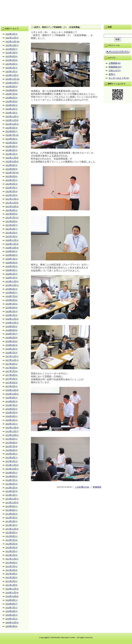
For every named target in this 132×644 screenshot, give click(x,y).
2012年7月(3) (12, 540)
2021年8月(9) (12, 214)
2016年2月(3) (12, 420)
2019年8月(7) (12, 293)
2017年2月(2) (12, 386)
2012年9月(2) (12, 533)
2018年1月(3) (12, 353)
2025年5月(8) (12, 60)
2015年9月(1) (12, 439)
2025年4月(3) (12, 64)
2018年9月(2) (12, 327)
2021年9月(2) (12, 210)
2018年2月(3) (12, 349)
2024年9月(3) (12, 87)
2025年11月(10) (13, 42)
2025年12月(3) (12, 38)
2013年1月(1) (12, 525)
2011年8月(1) (11, 563)
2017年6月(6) (12, 375)
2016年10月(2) (12, 394)
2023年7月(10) (12, 135)
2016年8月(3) (12, 401)
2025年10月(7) (12, 45)
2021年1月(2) (12, 236)
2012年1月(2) (12, 555)
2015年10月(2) (12, 435)
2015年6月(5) (12, 450)
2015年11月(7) (12, 431)
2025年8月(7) (12, 49)
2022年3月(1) (12, 188)
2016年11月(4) (12, 390)
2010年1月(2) (12, 619)
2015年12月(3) (12, 428)
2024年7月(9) (12, 94)
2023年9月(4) (12, 128)
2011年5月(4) (11, 570)
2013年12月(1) (12, 499)
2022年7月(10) (12, 173)
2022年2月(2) (12, 191)
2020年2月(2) (12, 274)
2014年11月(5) (12, 465)
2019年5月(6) (12, 304)
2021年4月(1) (12, 229)
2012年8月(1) (12, 536)
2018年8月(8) (12, 330)
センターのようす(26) (119, 78)
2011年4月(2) (11, 574)
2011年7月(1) (11, 566)
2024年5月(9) (12, 101)
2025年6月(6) (12, 56)
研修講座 (97, 487)
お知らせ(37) (115, 71)
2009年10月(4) (12, 623)
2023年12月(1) (12, 117)
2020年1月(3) (12, 278)
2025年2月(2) (12, 68)
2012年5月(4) (12, 548)
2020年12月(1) (12, 240)
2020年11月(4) (12, 244)
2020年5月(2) (12, 266)
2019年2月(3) (12, 311)
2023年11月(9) (12, 120)
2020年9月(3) (12, 251)
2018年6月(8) (12, 338)
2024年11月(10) (13, 79)
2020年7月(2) (12, 259)
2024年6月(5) (12, 98)
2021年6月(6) (12, 221)
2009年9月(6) (12, 626)
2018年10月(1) (12, 323)
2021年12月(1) (12, 199)
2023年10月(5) (12, 124)
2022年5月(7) (12, 180)
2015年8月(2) (12, 443)
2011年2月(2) (11, 581)
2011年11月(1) (12, 559)
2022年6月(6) (12, 176)
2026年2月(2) (12, 34)
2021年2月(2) (12, 233)
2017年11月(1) (12, 356)
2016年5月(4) (12, 413)
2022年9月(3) (12, 165)
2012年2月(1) (12, 551)
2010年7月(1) (12, 608)
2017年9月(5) (12, 364)
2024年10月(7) (12, 83)
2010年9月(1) (12, 600)
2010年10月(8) (12, 596)
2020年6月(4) (12, 263)
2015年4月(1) (12, 458)
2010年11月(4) (12, 593)
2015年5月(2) (12, 454)
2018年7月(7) (12, 334)
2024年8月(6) (12, 90)
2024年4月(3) (12, 105)
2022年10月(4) (12, 162)
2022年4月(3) (12, 184)
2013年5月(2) (12, 518)
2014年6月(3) (12, 484)
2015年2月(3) (12, 461)
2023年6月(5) (12, 139)
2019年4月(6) (12, 308)
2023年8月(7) (12, 131)
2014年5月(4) (12, 488)
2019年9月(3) (12, 289)
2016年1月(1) (12, 424)
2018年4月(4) (12, 345)
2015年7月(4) (12, 446)
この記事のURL (82, 487)
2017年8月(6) (12, 368)
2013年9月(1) (12, 506)
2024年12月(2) (12, 75)
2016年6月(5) (12, 409)
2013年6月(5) (12, 514)
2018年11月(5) (12, 319)
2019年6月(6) (12, 300)
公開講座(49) (115, 63)
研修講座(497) (115, 67)
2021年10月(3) (12, 207)
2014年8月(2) (12, 476)
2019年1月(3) (12, 315)
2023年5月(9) (12, 143)
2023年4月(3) (12, 146)
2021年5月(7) (12, 225)
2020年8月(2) (12, 255)
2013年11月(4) (12, 503)
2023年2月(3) (12, 150)
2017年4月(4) (12, 383)
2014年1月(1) (12, 495)
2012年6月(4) (12, 544)
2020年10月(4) (12, 248)
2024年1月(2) (12, 113)
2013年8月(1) (12, 510)
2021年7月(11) (12, 218)
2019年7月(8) (12, 296)
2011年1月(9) (11, 585)
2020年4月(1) (12, 270)
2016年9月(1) (12, 398)
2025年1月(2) (12, 72)
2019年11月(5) (12, 281)
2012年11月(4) (12, 529)
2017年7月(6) (12, 371)
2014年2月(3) (12, 491)
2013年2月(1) (12, 521)
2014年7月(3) (12, 480)
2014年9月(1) (12, 473)
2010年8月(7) (12, 604)
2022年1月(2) (12, 195)
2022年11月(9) (12, 158)
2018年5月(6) (12, 341)
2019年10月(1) (12, 285)
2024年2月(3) (12, 109)
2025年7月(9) (12, 53)
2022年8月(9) (12, 169)
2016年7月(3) (12, 405)
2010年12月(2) (12, 589)
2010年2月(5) (12, 615)
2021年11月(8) (12, 203)
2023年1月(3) (12, 154)
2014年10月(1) (12, 469)
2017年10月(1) (12, 360)
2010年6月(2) (12, 611)
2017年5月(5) (12, 379)
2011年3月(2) (11, 578)
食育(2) (112, 74)
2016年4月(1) (12, 416)
